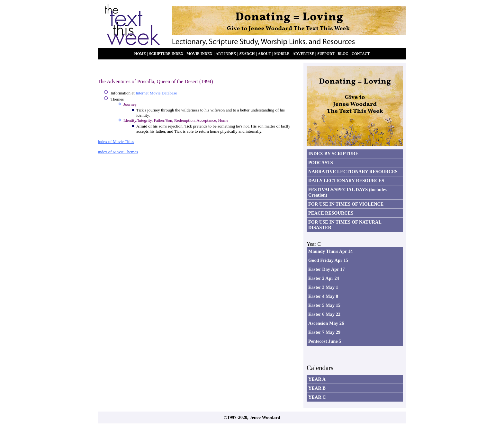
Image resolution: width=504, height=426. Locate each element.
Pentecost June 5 (325, 341)
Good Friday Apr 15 (328, 260)
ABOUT (264, 54)
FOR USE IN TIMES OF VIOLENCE (346, 204)
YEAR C (317, 397)
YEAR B (317, 388)
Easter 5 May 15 (324, 305)
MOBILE (282, 54)
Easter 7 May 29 (324, 332)
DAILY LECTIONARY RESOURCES (346, 181)
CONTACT (361, 54)
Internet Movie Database (156, 93)
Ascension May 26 (326, 323)
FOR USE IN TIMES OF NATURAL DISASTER (345, 225)
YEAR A (317, 379)
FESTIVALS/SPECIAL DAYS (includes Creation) (347, 192)
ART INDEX (226, 54)
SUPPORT (326, 54)
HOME (140, 54)
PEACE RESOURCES (331, 213)
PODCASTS (321, 163)
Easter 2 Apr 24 (324, 278)
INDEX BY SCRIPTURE (333, 154)
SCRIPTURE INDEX (166, 54)
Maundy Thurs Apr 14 (330, 251)
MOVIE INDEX (199, 54)
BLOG (343, 54)
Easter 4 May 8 (323, 296)
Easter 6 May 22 (324, 314)
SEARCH (247, 54)
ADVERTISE (303, 54)
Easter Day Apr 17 (326, 269)
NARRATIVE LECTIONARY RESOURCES (353, 172)
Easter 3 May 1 (323, 287)
